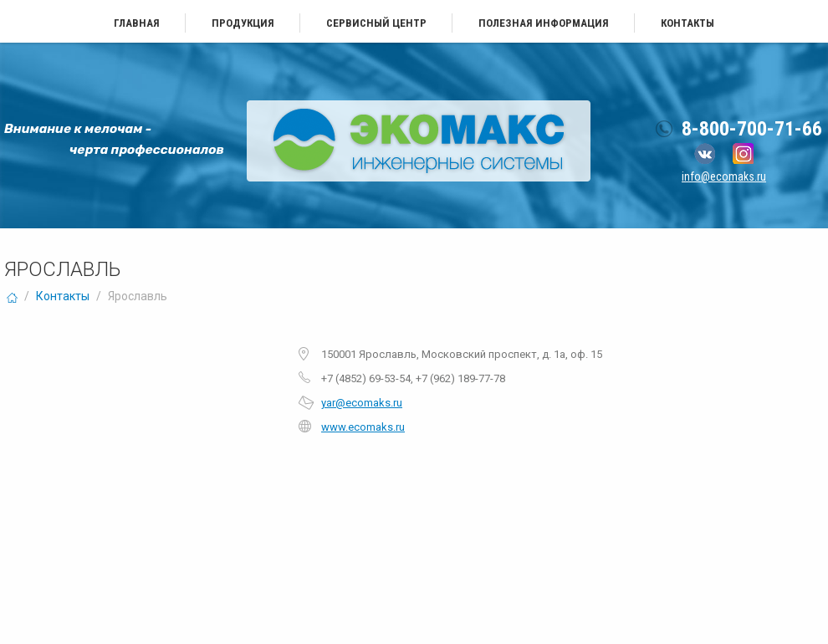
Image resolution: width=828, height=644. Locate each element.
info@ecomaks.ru (724, 176)
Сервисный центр (376, 23)
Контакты (687, 23)
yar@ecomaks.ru (362, 403)
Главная (137, 23)
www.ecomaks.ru (363, 427)
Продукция (243, 23)
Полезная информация (544, 23)
